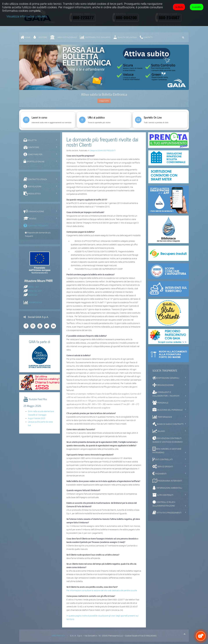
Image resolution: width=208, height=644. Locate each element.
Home (26, 37)
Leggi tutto (104, 101)
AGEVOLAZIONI (32, 186)
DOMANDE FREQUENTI (36, 226)
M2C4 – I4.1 (33, 287)
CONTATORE (31, 147)
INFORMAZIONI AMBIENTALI (167, 488)
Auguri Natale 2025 (37, 418)
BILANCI (159, 431)
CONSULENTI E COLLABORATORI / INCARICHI (166, 394)
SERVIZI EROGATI (163, 466)
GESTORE (40, 37)
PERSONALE (160, 403)
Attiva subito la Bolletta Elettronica (104, 94)
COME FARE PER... (34, 154)
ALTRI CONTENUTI (163, 495)
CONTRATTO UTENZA (35, 179)
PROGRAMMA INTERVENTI (167, 481)
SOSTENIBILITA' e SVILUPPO (95, 37)
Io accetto (197, 7)
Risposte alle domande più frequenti (38, 234)
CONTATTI (146, 37)
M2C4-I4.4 (33, 295)
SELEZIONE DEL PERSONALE (168, 410)
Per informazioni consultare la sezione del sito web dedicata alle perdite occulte (102, 590)
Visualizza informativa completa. (27, 16)
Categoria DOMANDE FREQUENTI (103, 151)
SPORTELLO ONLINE (34, 161)
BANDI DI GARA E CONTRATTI (168, 424)
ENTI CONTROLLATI (163, 459)
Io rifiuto (179, 7)
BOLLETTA (30, 140)
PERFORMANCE (162, 417)
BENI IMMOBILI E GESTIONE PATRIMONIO (167, 450)
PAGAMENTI (159, 474)
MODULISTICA (32, 193)
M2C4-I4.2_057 (35, 291)
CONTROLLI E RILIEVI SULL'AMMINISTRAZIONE (164, 503)
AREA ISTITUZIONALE (64, 37)
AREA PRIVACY (58, 636)
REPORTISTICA (35, 302)
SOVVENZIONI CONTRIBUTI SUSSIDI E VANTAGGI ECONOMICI (168, 440)
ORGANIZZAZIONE (163, 385)
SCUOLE (30, 218)
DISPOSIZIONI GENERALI (166, 378)
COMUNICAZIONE (34, 211)
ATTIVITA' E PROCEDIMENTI (167, 513)
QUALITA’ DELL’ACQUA (125, 37)
